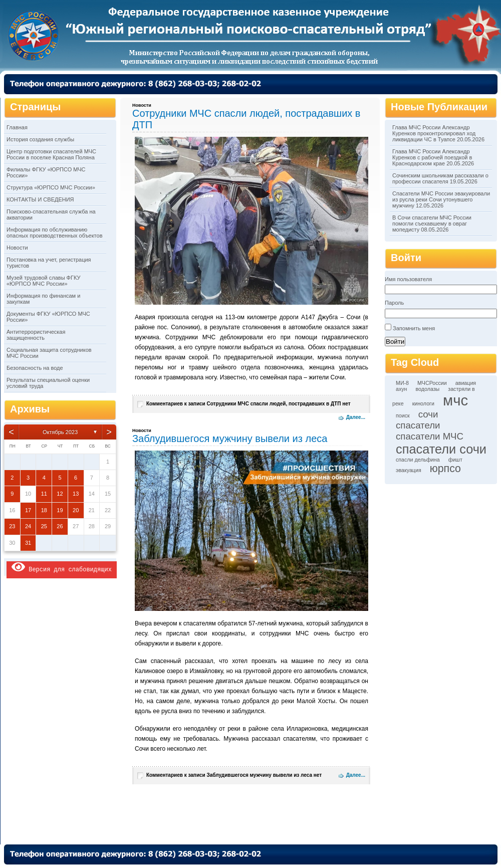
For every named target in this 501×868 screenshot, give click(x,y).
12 (60, 494)
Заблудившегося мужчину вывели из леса (230, 439)
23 (12, 526)
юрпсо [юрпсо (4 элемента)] (445, 469)
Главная (17, 127)
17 (28, 510)
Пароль (394, 303)
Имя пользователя (408, 279)
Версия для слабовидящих (62, 567)
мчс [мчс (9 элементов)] (455, 400)
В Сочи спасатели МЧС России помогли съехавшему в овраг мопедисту (432, 224)
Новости (17, 248)
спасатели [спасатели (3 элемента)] (418, 425)
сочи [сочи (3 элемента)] (428, 414)
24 (28, 526)
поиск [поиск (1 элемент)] (403, 415)
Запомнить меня (414, 328)
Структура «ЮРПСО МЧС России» (51, 187)
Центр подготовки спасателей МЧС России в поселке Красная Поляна (51, 154)
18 (44, 510)
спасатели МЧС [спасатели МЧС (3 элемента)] (430, 436)
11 (44, 494)
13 (76, 494)
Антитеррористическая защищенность (36, 335)
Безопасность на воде (35, 368)
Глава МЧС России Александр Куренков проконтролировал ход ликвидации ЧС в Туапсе (434, 133)
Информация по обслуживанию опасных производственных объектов (54, 233)
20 (76, 510)
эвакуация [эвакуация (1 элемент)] (409, 470)
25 (44, 526)
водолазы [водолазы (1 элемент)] (428, 389)
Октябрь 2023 (60, 432)
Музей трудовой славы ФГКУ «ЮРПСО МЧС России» (43, 281)
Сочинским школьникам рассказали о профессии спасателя (440, 178)
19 (60, 510)
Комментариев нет (248, 404)
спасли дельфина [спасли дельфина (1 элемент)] (418, 460)
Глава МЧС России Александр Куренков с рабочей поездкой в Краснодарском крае (432, 157)
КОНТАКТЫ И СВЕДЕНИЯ (40, 199)
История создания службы (40, 139)
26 (60, 526)
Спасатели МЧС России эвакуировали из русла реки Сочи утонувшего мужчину (441, 199)
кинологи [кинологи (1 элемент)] (423, 403)
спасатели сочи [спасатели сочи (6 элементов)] (441, 449)
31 (28, 543)
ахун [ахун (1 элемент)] (401, 389)
